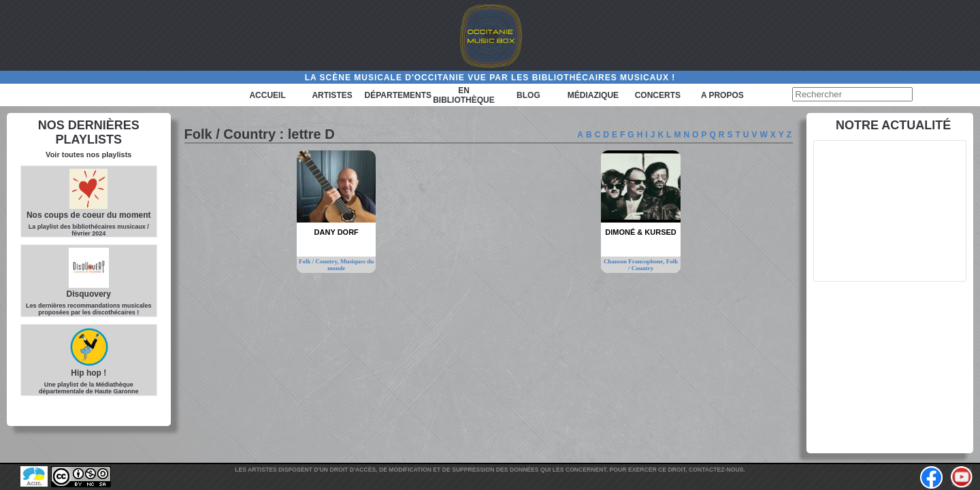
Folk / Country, (320, 261)
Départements (398, 95)
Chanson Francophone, (635, 261)
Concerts (658, 95)
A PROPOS (722, 95)
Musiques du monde (350, 265)
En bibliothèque (464, 95)
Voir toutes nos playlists (88, 154)
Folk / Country (653, 265)
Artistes (332, 95)
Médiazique (593, 95)
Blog (528, 95)
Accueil (267, 95)
